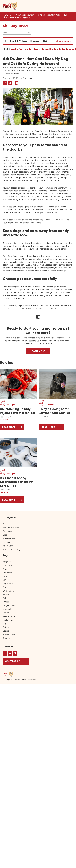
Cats (5, 576)
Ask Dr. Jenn (8, 546)
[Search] (17, 32)
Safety (6, 627)
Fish (5, 598)
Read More (13, 428)
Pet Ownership (9, 538)
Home (6, 49)
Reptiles (6, 624)
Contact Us (13, 661)
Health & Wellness (19, 41)
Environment (9, 591)
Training (7, 638)
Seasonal (7, 631)
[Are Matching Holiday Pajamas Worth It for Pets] (18, 411)
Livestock (7, 609)
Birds (5, 569)
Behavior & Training (11, 549)
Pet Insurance (9, 616)
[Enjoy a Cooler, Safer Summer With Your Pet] (58, 411)
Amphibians (8, 565)
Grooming (35, 41)
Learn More (38, 351)
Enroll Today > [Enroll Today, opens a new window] (24, 18)
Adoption (7, 562)
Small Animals (9, 634)
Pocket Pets (8, 620)
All (6, 41)
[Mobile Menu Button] (71, 6)
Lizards (6, 613)
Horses (6, 602)
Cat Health (8, 573)
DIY (4, 580)
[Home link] (22, 674)
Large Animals (9, 605)
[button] (10, 6)
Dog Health (8, 584)
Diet (45, 41)
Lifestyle (7, 542)
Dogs (5, 587)
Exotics (6, 594)
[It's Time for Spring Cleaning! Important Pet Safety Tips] (18, 482)
